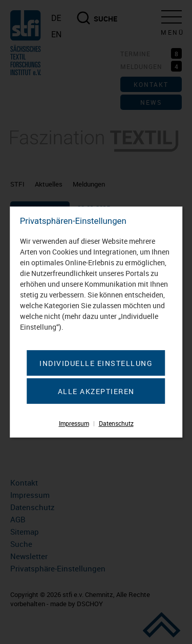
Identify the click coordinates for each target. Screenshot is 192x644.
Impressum (74, 423)
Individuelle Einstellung (96, 363)
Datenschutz (116, 423)
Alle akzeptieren (96, 391)
